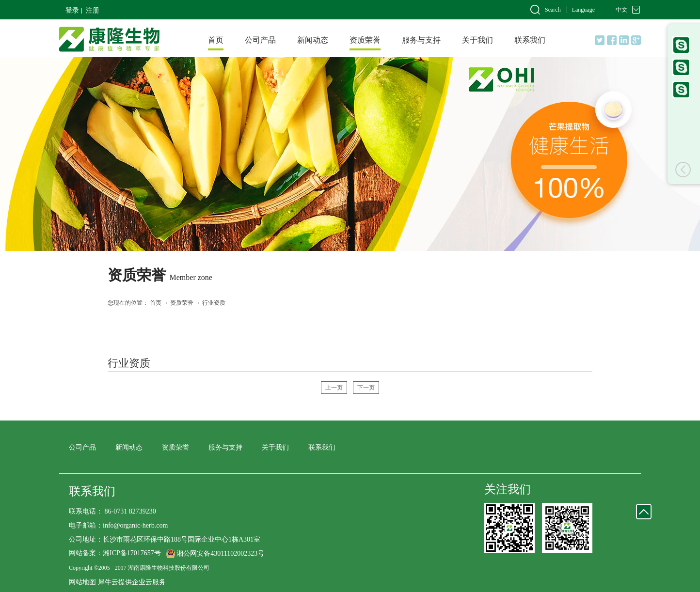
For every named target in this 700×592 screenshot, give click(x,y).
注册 (93, 10)
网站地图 (82, 582)
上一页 (334, 388)
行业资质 (214, 303)
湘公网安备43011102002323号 (220, 553)
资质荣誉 (182, 303)
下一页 (366, 388)
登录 (72, 10)
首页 (216, 40)
